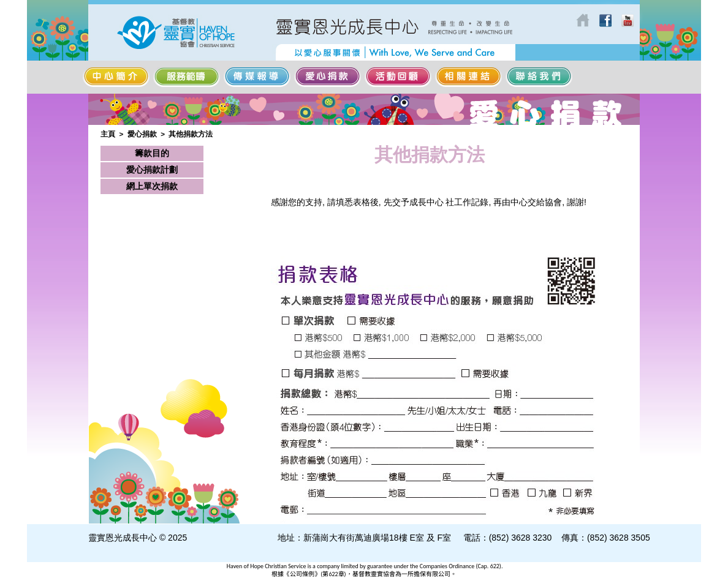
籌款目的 (152, 153)
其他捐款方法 (191, 134)
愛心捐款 (142, 134)
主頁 (108, 134)
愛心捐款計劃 (152, 170)
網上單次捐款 (152, 186)
